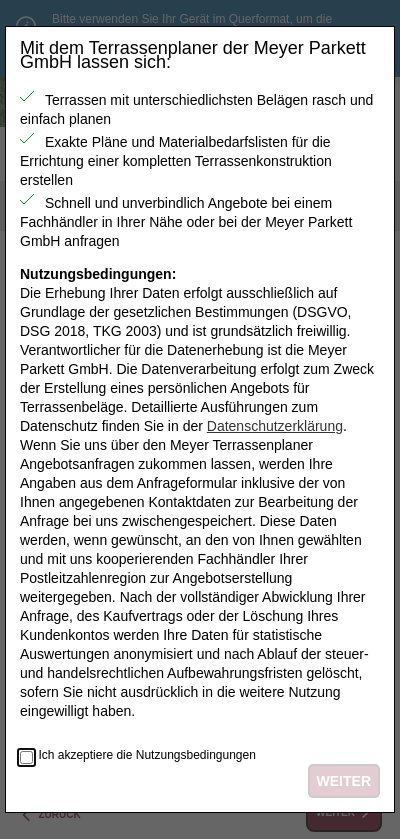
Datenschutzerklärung (275, 426)
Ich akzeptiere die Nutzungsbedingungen (147, 755)
